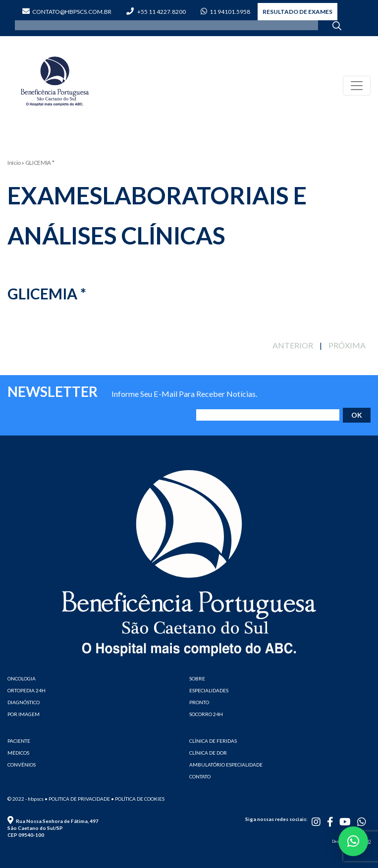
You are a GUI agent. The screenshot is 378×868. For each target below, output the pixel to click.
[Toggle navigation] (357, 86)
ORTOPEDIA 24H (27, 690)
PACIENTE (19, 741)
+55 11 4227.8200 (156, 12)
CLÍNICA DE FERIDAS (213, 741)
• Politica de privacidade (77, 799)
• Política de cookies (138, 799)
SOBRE (197, 678)
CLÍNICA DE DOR (208, 753)
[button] (353, 841)
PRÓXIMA (347, 345)
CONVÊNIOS (22, 765)
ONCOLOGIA (22, 678)
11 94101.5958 (225, 12)
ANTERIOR (293, 345)
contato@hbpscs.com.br (67, 12)
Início (14, 163)
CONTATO (200, 776)
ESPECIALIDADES (209, 690)
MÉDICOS (18, 753)
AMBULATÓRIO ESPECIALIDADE (226, 765)
